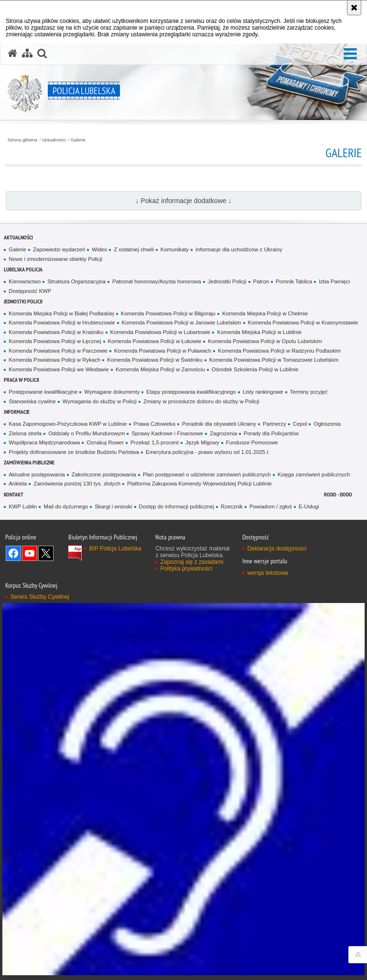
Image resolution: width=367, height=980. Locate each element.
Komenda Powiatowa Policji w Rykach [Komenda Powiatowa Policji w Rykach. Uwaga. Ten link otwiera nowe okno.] (54, 360)
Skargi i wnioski (113, 506)
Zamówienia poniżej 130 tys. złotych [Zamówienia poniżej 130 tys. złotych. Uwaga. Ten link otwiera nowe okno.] (77, 484)
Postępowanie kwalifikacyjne (43, 392)
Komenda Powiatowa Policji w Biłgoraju (168, 313)
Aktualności (54, 140)
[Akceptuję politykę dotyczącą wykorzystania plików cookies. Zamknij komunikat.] (354, 8)
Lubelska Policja (23, 269)
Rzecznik (232, 506)
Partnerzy (275, 424)
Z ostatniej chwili (134, 249)
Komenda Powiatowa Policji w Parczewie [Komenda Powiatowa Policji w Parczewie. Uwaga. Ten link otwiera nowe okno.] (58, 351)
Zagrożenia (223, 433)
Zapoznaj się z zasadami (192, 562)
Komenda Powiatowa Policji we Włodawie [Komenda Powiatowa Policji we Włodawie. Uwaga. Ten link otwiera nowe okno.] (59, 369)
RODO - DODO (338, 494)
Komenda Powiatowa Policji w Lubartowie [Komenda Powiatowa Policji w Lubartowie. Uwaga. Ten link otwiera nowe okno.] (161, 332)
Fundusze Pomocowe (252, 442)
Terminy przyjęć (309, 392)
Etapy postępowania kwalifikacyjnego (191, 392)
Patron (261, 281)
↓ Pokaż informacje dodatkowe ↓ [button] (183, 201)
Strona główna (22, 140)
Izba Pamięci (334, 281)
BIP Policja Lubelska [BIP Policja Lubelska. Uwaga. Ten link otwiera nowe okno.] (115, 549)
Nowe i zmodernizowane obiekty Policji (55, 259)
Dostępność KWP (30, 291)
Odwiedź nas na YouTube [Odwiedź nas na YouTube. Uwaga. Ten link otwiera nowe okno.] (30, 553)
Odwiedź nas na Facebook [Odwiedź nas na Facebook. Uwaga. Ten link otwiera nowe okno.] (13, 553)
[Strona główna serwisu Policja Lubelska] (12, 54)
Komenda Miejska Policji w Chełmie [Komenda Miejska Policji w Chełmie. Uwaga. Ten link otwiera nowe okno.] (265, 313)
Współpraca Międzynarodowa (44, 442)
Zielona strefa (25, 433)
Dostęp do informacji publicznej (177, 506)
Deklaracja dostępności (277, 549)
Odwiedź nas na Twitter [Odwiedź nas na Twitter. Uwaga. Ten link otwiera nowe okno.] (46, 553)
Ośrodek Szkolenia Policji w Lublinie (255, 369)
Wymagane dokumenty (112, 392)
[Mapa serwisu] (27, 54)
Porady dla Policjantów (271, 433)
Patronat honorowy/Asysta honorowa (157, 281)
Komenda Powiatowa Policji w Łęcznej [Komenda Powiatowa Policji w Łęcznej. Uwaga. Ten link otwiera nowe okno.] (55, 341)
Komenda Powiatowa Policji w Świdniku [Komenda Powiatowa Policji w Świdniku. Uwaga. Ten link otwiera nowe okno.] (155, 360)
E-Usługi (309, 506)
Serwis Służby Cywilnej (39, 597)
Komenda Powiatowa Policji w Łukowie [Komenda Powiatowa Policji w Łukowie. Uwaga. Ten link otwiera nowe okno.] (155, 341)
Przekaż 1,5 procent (155, 442)
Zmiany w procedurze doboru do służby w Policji (201, 401)
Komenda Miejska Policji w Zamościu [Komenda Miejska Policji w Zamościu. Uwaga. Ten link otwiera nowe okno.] (160, 369)
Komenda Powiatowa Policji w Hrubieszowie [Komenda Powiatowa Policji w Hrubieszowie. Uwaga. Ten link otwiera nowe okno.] (62, 323)
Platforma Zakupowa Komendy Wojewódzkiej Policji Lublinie (200, 484)
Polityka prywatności (186, 569)
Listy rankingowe (263, 392)
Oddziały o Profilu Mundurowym (86, 433)
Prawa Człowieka (155, 424)
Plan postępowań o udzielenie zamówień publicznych (207, 474)
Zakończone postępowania (104, 474)
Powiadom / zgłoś (271, 506)
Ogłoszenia (327, 424)
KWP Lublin (23, 506)
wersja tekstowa (267, 573)
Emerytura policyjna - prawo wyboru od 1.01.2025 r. (208, 452)
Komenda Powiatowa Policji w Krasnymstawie (303, 323)
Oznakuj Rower (105, 442)
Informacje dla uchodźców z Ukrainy (239, 249)
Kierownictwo (25, 281)
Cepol (300, 424)
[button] (350, 54)
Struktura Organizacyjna (76, 281)
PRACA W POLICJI (22, 380)
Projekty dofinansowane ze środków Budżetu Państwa (74, 452)
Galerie (78, 140)
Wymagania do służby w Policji (100, 401)
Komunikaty (175, 249)
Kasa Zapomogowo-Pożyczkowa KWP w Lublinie (68, 424)
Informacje (17, 412)
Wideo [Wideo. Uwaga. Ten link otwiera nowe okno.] (99, 249)
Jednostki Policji (227, 281)
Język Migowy (202, 442)
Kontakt (14, 494)
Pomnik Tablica (294, 281)
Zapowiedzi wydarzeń (59, 249)
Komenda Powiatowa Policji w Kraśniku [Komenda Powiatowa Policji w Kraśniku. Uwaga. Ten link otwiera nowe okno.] (56, 332)
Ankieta (18, 484)
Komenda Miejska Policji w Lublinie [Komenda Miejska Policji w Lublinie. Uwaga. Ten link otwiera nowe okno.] (259, 332)
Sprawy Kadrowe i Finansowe (167, 433)
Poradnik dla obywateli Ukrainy (219, 424)
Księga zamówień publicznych (314, 474)
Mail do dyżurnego (66, 506)
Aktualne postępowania (37, 474)
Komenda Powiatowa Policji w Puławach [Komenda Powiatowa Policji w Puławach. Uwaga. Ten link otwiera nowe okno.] (163, 351)
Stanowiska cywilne (32, 401)
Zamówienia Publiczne (29, 462)
